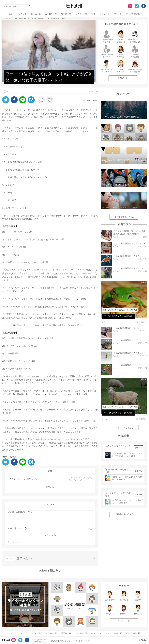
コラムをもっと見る (124, 428)
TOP (11, 14)
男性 (29, 528)
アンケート (105, 14)
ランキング (22, 14)
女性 (19, 528)
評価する (50, 487)
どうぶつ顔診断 (133, 14)
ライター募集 (77, 641)
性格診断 (118, 14)
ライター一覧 (81, 14)
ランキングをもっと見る (124, 217)
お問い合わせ (65, 641)
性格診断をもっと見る (124, 514)
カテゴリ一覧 (51, 14)
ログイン (89, 641)
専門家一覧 (66, 14)
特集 (93, 14)
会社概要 (54, 641)
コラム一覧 (36, 14)
